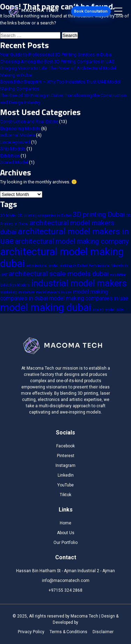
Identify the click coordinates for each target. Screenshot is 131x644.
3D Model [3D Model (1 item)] (8, 216)
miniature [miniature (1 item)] (27, 292)
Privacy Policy (31, 632)
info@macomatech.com (66, 581)
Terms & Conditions (68, 632)
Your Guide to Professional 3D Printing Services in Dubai (56, 55)
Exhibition (10, 156)
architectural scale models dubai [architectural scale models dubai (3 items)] (59, 274)
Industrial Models (17, 135)
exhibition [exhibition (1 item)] (118, 275)
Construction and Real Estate (29, 122)
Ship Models (13, 149)
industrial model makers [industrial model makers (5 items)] (79, 283)
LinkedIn (66, 475)
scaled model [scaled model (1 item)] (104, 310)
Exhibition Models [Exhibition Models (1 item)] (15, 285)
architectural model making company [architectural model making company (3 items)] (72, 241)
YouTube (65, 485)
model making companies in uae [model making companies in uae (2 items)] (89, 298)
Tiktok (65, 495)
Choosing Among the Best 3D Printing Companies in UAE (57, 62)
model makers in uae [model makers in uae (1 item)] (54, 292)
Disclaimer (103, 632)
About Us (66, 533)
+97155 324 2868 (65, 590)
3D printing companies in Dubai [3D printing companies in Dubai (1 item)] (45, 216)
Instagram (65, 465)
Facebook (65, 446)
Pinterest (66, 456)
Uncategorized (15, 142)
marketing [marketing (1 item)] (9, 292)
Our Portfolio (65, 543)
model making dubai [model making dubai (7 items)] (46, 308)
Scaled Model (14, 162)
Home (65, 523)
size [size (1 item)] (120, 310)
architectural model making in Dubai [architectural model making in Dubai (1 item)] (57, 266)
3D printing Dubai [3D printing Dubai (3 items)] (99, 214)
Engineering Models (20, 128)
